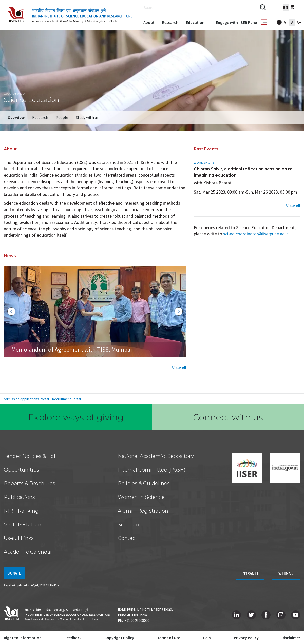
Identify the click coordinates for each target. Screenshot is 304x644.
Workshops (204, 162)
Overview (16, 117)
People (62, 117)
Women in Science (141, 497)
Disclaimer (291, 638)
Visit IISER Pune (24, 525)
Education (195, 22)
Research (170, 22)
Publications (19, 497)
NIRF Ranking (21, 511)
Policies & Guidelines (144, 483)
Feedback (73, 638)
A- (286, 22)
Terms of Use (169, 638)
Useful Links (19, 538)
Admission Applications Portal (26, 399)
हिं (292, 7)
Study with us (87, 117)
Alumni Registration (143, 511)
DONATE (14, 573)
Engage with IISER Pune (236, 22)
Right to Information (23, 638)
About (149, 22)
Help (207, 638)
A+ (299, 22)
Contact (128, 538)
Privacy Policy (246, 638)
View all (179, 368)
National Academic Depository (156, 456)
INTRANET (250, 573)
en (286, 7)
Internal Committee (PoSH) (152, 470)
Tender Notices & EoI (30, 456)
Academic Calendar (28, 552)
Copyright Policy (119, 638)
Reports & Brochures (30, 483)
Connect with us (228, 417)
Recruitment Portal (66, 399)
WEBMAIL (286, 573)
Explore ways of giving (76, 417)
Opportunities (21, 470)
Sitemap (128, 525)
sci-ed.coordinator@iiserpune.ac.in (256, 234)
